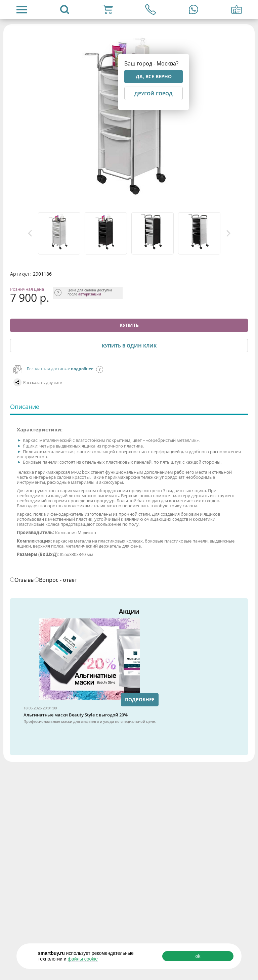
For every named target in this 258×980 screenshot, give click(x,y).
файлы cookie (83, 959)
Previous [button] (30, 233)
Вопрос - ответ (58, 580)
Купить (129, 325)
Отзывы (25, 580)
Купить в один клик (129, 346)
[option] (60, 233)
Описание (25, 407)
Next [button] (228, 233)
